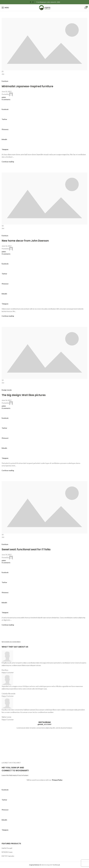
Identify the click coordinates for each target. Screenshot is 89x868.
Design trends (7, 390)
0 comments (6, 99)
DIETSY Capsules (8, 856)
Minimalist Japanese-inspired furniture (27, 86)
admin (4, 97)
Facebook (5, 109)
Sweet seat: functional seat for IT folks (26, 549)
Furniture (5, 81)
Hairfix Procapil (7, 848)
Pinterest (5, 129)
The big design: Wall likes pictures (24, 395)
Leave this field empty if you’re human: (15, 775)
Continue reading (8, 162)
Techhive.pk (56, 865)
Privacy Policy (57, 780)
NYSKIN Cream (7, 852)
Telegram (5, 149)
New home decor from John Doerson (25, 241)
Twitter (4, 119)
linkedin (4, 139)
